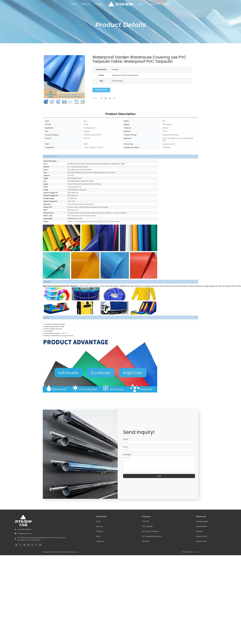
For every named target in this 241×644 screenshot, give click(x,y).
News (141, 4)
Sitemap (199, 531)
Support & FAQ (202, 536)
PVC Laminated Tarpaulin (152, 536)
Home (74, 4)
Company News (202, 521)
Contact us (153, 4)
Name (126, 439)
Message (127, 455)
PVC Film (145, 521)
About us (86, 4)
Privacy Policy (201, 541)
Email (126, 447)
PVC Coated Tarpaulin (150, 531)
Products (99, 4)
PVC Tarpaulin (147, 526)
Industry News (201, 526)
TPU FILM (146, 541)
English (167, 4)
